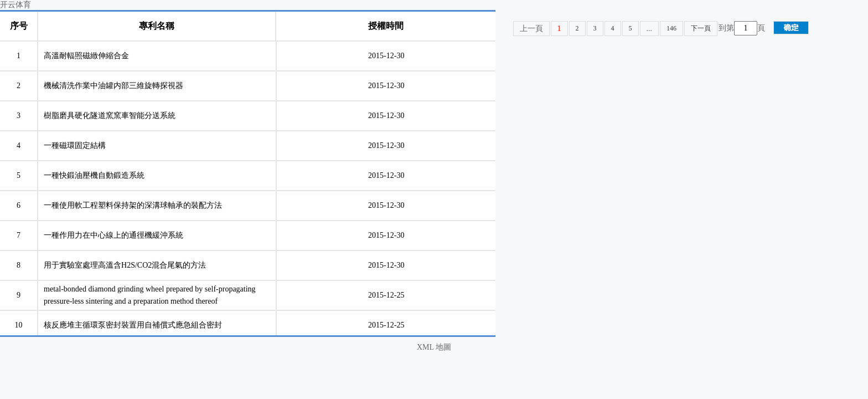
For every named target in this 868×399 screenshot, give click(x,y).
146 (671, 28)
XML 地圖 (434, 347)
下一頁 (701, 28)
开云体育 (15, 5)
